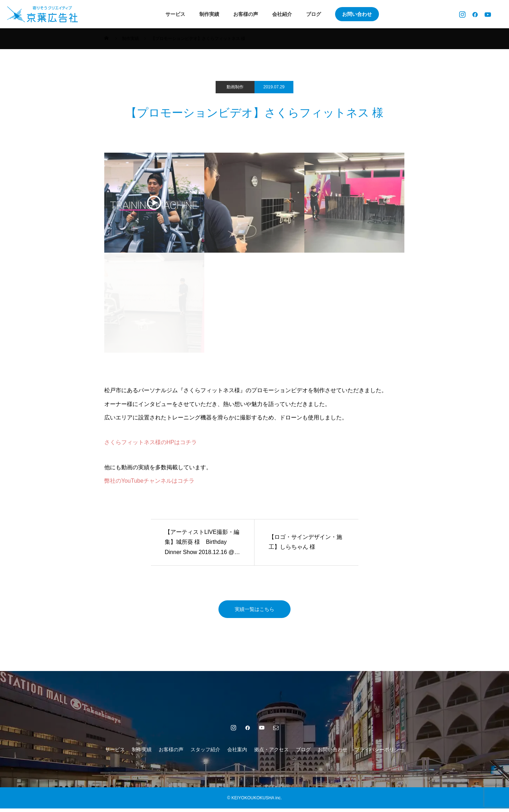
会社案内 (237, 753)
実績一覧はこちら (255, 611)
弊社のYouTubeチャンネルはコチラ (149, 481)
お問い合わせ (357, 14)
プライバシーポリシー (379, 753)
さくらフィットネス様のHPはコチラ (151, 442)
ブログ (314, 14)
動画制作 (235, 87)
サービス (175, 14)
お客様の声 (246, 14)
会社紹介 (282, 14)
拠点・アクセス (271, 753)
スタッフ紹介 (205, 753)
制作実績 (209, 14)
